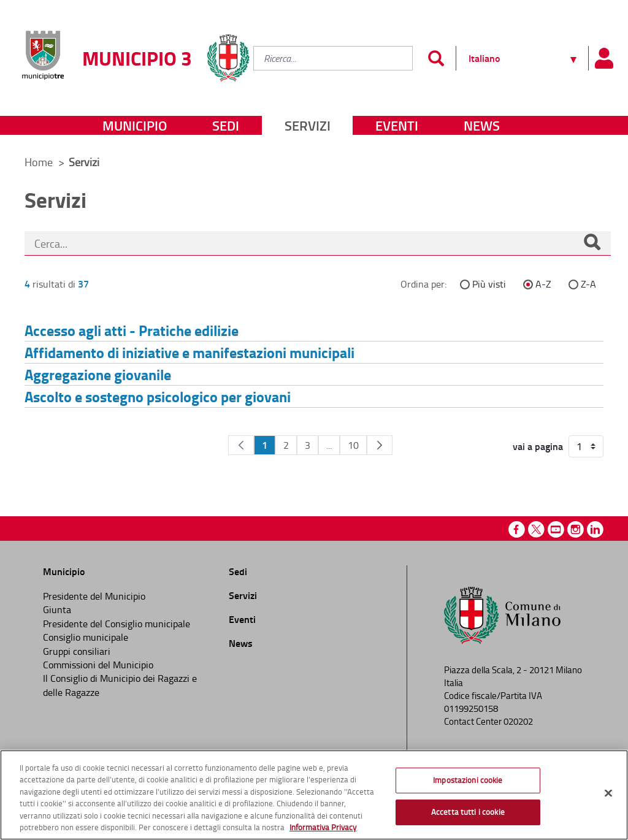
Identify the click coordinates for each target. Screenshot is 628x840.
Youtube (556, 529)
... (329, 445)
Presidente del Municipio (94, 596)
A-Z (543, 284)
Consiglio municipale (86, 637)
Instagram (576, 529)
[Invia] (436, 58)
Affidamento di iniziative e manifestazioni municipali (190, 352)
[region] (314, 795)
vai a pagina (538, 446)
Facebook (517, 529)
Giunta (57, 609)
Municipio (135, 125)
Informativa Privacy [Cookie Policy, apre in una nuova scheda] (323, 827)
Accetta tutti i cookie (468, 812)
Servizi (308, 125)
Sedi (226, 125)
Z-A (588, 284)
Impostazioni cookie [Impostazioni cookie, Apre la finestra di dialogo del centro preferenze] (468, 780)
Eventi (397, 125)
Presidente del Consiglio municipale (117, 624)
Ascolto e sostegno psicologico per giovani (158, 396)
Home (39, 162)
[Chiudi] (608, 793)
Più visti (489, 284)
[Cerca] (592, 243)
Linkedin (595, 529)
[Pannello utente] (603, 58)
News (482, 125)
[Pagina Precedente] (241, 445)
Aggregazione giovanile (98, 374)
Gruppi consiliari (77, 651)
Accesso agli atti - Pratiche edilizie (132, 330)
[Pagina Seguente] (380, 445)
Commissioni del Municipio (98, 665)
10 (353, 445)
